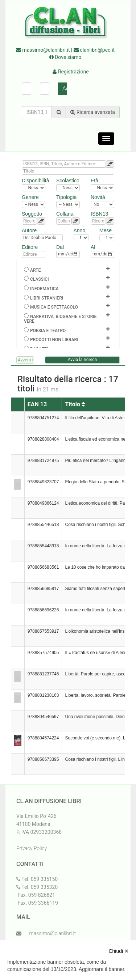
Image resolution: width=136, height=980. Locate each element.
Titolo (75, 404)
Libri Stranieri (47, 298)
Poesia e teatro (48, 331)
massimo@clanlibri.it (43, 50)
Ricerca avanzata (93, 112)
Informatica (44, 289)
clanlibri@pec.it (94, 50)
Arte (35, 270)
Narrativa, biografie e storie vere (60, 319)
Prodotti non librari (54, 340)
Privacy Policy (32, 848)
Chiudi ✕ (119, 951)
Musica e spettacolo (54, 307)
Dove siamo (65, 57)
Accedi (65, 88)
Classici (40, 279)
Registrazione (71, 72)
